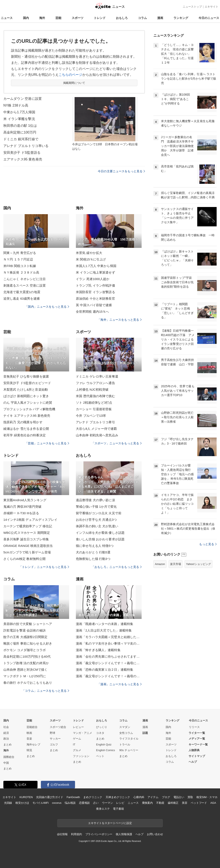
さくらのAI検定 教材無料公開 (24, 559)
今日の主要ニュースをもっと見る (121, 171)
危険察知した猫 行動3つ (93, 559)
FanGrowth (73, 797)
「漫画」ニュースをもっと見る (119, 684)
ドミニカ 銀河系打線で (21, 139)
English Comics (106, 750)
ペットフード (199, 803)
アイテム (153, 797)
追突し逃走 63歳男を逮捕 (21, 298)
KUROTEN (26, 797)
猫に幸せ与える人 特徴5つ (95, 546)
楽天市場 (176, 564)
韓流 (29, 750)
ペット (100, 756)
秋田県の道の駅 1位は (20, 126)
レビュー (78, 727)
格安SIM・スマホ (207, 797)
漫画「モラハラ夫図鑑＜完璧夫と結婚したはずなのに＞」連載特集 (109, 637)
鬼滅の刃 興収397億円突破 (22, 507)
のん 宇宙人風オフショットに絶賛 (28, 403)
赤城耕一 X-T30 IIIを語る (21, 513)
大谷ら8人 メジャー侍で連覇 (96, 429)
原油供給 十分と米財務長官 (95, 298)
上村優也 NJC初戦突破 (92, 389)
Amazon (160, 564)
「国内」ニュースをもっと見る (47, 307)
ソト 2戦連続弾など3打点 (94, 403)
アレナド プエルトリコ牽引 (95, 422)
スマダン (125, 727)
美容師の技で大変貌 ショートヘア (28, 624)
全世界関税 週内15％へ (92, 312)
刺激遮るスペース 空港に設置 (25, 285)
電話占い (179, 797)
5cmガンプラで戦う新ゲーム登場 (27, 552)
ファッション (81, 756)
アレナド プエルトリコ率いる (26, 146)
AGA (213, 803)
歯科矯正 (173, 803)
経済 (6, 733)
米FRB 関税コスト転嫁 (20, 266)
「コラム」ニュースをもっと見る (46, 691)
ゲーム (77, 739)
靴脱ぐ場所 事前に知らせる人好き (28, 643)
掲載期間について (74, 83)
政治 (6, 739)
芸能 (58, 18)
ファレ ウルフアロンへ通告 (95, 383)
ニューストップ (192, 7)
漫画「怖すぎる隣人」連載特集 (98, 650)
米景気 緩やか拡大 (89, 253)
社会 (6, 727)
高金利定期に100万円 (20, 132)
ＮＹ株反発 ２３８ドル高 (21, 272)
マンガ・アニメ (82, 733)
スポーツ (78, 18)
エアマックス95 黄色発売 (23, 159)
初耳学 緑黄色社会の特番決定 (25, 435)
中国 (6, 763)
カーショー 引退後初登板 (94, 409)
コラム (142, 18)
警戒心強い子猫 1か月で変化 (96, 507)
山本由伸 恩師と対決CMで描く (25, 670)
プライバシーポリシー (99, 834)
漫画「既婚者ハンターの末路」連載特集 (105, 624)
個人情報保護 (124, 834)
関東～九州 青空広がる (20, 253)
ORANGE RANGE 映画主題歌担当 (28, 546)
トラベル (125, 744)
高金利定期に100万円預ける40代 (27, 656)
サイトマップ (197, 756)
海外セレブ (33, 744)
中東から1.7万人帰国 (19, 112)
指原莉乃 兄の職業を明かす (23, 422)
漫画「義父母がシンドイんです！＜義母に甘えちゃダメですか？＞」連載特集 (109, 663)
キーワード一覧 (198, 744)
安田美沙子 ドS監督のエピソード (27, 383)
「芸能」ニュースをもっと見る (47, 443)
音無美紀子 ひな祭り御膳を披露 (26, 376)
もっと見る (208, 544)
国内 (26, 18)
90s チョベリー (129, 750)
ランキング (181, 18)
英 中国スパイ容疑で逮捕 (94, 305)
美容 (185, 803)
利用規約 (76, 834)
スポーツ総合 (58, 727)
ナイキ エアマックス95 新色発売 (27, 416)
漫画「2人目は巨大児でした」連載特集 (104, 630)
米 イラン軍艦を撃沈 (19, 119)
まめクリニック (93, 797)
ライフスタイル (129, 739)
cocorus (57, 803)
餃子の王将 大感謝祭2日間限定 (25, 637)
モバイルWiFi (41, 803)
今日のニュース (209, 18)
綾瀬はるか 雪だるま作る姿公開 (26, 429)
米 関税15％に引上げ (91, 259)
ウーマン (107, 803)
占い (96, 803)
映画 (29, 733)
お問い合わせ (155, 834)
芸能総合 (32, 727)
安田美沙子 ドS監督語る (22, 153)
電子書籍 (118, 809)
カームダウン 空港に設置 (23, 99)
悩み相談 (70, 803)
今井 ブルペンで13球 (91, 416)
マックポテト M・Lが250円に (25, 676)
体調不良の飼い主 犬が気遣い (97, 526)
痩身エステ (103, 809)
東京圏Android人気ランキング (25, 500)
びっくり (102, 727)
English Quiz (104, 744)
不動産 (160, 803)
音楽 (29, 739)
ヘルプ (193, 762)
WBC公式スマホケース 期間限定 (27, 533)
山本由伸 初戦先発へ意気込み (97, 435)
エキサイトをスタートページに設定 (110, 823)
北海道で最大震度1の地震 (22, 292)
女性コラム (126, 733)
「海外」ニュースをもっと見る (119, 320)
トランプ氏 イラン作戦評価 (95, 285)
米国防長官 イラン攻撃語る (95, 292)
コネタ (100, 733)
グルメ (77, 750)
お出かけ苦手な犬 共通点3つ (96, 520)
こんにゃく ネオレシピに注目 (25, 279)
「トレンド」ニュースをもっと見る (44, 567)
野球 (52, 733)
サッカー (55, 739)
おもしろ (122, 18)
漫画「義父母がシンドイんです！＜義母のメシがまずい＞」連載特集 (109, 676)
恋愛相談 (84, 803)
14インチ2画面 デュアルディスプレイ (30, 520)
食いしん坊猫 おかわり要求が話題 (100, 539)
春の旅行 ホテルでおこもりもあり (28, 683)
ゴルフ (54, 744)
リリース (194, 727)
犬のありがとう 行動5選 (93, 552)
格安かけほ (22, 803)
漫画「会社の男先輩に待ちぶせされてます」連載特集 (109, 656)
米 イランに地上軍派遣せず (95, 272)
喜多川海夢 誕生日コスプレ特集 (26, 539)
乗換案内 (147, 803)
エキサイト (211, 7)
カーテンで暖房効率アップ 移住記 (28, 526)
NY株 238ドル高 (16, 105)
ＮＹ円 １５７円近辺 (18, 259)
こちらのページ (70, 75)
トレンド (100, 18)
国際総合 (9, 757)
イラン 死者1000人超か (93, 279)
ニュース (7, 18)
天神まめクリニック (118, 797)
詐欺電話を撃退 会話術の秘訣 (25, 630)
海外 (42, 18)
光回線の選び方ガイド (50, 797)
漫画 (160, 18)
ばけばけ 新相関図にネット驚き (26, 396)
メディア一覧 (197, 739)
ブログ (166, 797)
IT (74, 744)
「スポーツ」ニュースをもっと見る (117, 443)
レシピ (120, 803)
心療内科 (139, 797)
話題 (145, 733)
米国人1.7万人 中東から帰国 (96, 266)
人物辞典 (194, 750)
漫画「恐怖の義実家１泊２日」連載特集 (105, 670)
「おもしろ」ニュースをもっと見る (117, 567)
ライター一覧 (197, 733)
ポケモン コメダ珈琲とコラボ (25, 650)
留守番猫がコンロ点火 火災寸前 (99, 513)
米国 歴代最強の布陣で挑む (95, 396)
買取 (190, 797)
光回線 (8, 803)
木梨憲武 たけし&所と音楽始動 (26, 389)
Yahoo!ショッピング (199, 564)
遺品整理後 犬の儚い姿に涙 (95, 500)
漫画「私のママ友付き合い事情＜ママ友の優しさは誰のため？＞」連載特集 (109, 643)
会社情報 (62, 834)
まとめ (7, 744)
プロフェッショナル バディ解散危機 (29, 409)
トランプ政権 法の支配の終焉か (26, 663)
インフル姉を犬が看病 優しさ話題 (100, 533)
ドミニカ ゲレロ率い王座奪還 (97, 376)
